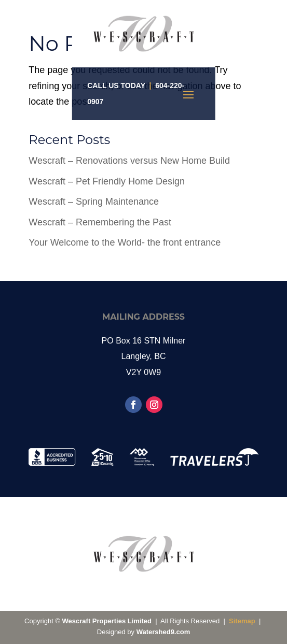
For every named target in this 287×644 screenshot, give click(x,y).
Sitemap (242, 621)
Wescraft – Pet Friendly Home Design (107, 181)
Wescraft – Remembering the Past (100, 222)
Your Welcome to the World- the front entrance (125, 242)
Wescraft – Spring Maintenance (94, 202)
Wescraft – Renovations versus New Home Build (129, 161)
